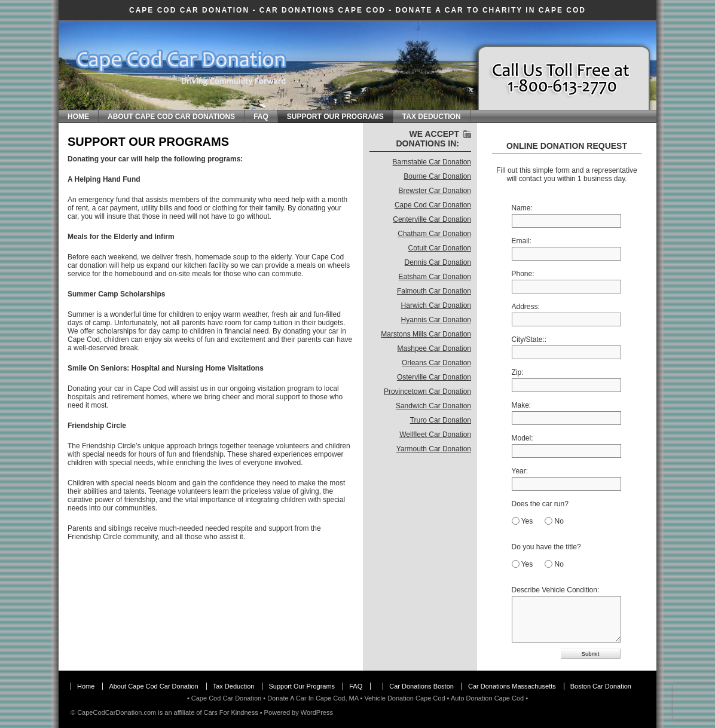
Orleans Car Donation (436, 363)
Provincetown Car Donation (427, 391)
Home (78, 117)
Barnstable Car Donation (432, 162)
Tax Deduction (432, 117)
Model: (522, 438)
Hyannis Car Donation (436, 320)
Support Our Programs (335, 117)
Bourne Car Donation (437, 176)
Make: (522, 405)
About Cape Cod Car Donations (171, 117)
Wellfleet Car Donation (435, 435)
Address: (526, 307)
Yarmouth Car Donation (434, 449)
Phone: (523, 274)
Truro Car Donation (441, 420)
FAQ (261, 117)
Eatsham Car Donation (435, 277)
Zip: (518, 372)
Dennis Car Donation (438, 262)
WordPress (317, 712)
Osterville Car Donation (434, 377)
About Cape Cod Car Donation (153, 686)
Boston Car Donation (601, 686)
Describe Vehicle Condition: (556, 590)
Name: (522, 208)
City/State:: (529, 339)
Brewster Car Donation (435, 191)
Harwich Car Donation (436, 305)
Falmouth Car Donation (434, 291)
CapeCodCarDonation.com (117, 712)
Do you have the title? (546, 547)
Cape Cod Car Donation (189, 10)
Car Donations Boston (421, 686)
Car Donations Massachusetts (512, 686)
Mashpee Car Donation (434, 348)
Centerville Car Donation (432, 219)
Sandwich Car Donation (433, 406)
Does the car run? (540, 504)
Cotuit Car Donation (440, 248)
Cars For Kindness (231, 712)
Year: (520, 471)
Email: (522, 241)
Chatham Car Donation (434, 234)
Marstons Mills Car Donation (426, 334)
